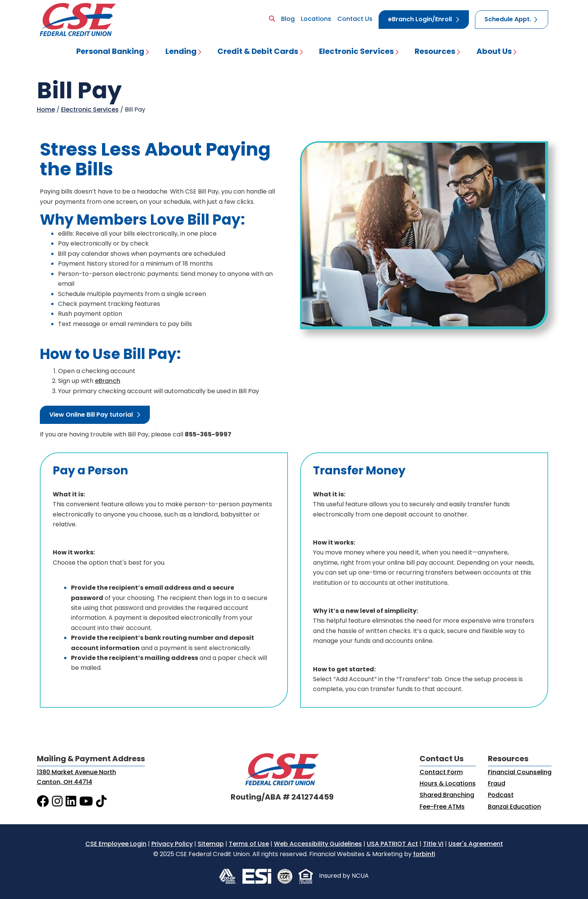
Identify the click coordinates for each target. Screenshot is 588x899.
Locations (316, 19)
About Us (494, 52)
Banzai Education (514, 807)
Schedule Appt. (508, 20)
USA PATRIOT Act (392, 844)
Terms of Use (249, 844)
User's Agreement (476, 844)
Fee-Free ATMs (442, 807)
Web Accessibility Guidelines (318, 844)
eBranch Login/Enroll (420, 20)
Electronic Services (356, 52)
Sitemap (211, 844)
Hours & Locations (448, 784)
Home (46, 110)
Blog (288, 19)
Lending (181, 52)
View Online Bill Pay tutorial (91, 415)
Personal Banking (110, 52)
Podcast (501, 795)
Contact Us (355, 19)
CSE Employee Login (116, 844)
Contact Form (441, 773)
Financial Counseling (520, 773)
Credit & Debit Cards (258, 52)
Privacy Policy (172, 844)
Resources (435, 52)
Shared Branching (447, 795)
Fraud (497, 784)
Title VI (433, 844)
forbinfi (424, 855)
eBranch (108, 381)
